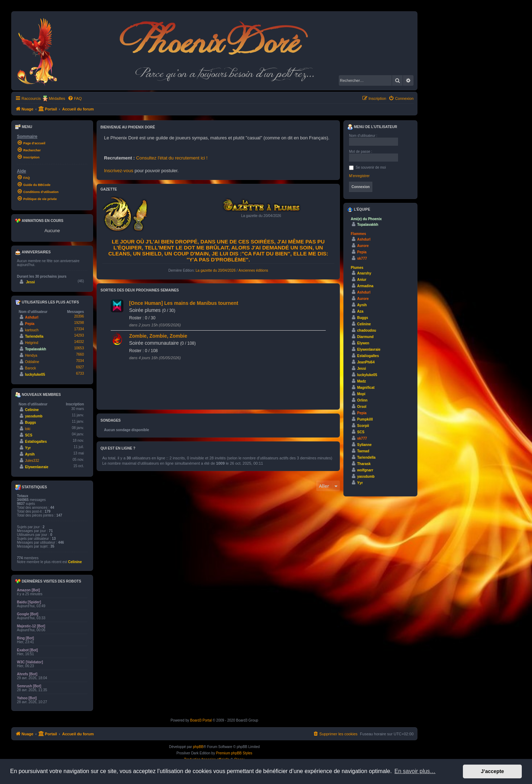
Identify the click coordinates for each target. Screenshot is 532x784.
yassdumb (34, 416)
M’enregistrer (359, 176)
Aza (360, 311)
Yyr (28, 448)
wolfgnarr (365, 470)
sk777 (362, 258)
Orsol (362, 407)
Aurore (363, 246)
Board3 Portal (201, 720)
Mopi (361, 394)
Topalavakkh (36, 349)
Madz (362, 381)
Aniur (362, 280)
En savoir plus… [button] (415, 771)
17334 (79, 329)
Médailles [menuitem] (57, 98)
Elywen (363, 343)
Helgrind (32, 343)
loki (28, 429)
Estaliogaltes (36, 442)
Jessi (30, 282)
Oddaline (32, 362)
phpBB (198, 747)
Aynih (30, 454)
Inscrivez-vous (119, 171)
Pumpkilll (365, 419)
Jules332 (32, 461)
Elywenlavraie (37, 467)
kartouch (32, 330)
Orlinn (362, 400)
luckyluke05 (35, 375)
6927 (80, 367)
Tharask (364, 464)
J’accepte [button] (493, 771)
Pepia (30, 324)
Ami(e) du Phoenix (366, 219)
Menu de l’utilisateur (372, 127)
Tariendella (34, 336)
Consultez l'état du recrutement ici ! (172, 158)
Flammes (358, 234)
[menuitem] (75, 98)
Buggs (30, 423)
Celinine (32, 410)
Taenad (363, 451)
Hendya (31, 355)
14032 (79, 342)
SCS (29, 435)
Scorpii (363, 426)
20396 (79, 316)
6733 (80, 373)
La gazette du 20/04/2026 (216, 270)
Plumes (357, 268)
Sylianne (364, 445)
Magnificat (366, 388)
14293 (79, 335)
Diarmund (365, 337)
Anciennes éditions (253, 270)
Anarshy (364, 273)
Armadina (365, 286)
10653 (79, 348)
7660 (80, 354)
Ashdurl (32, 317)
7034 (80, 361)
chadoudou (367, 330)
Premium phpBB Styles (234, 753)
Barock (30, 368)
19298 (79, 323)
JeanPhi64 (366, 362)
